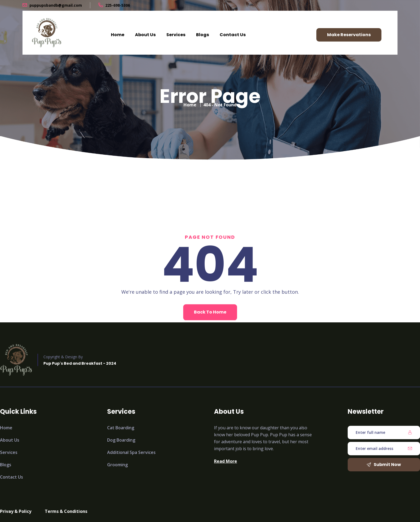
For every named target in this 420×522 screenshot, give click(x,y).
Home (118, 35)
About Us (145, 35)
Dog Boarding (121, 440)
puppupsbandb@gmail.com (56, 5)
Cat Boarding (121, 428)
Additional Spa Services (131, 452)
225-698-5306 (118, 5)
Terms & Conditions (66, 511)
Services (176, 35)
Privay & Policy (16, 511)
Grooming (117, 465)
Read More (226, 461)
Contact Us (233, 35)
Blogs (202, 35)
